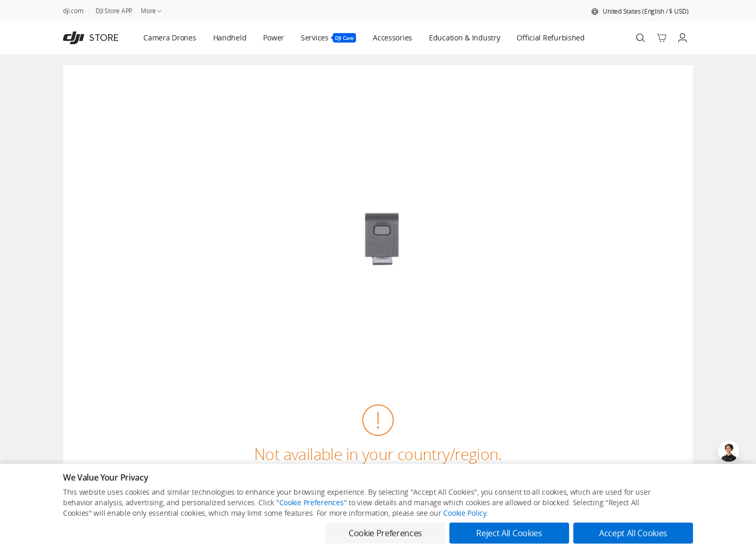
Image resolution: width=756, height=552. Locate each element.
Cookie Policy (465, 513)
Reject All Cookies (509, 533)
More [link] (152, 11)
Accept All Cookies (633, 533)
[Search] (640, 38)
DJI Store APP (114, 11)
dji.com (73, 11)
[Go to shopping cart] (661, 38)
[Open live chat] (729, 451)
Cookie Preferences (312, 502)
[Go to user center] (682, 38)
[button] (640, 12)
